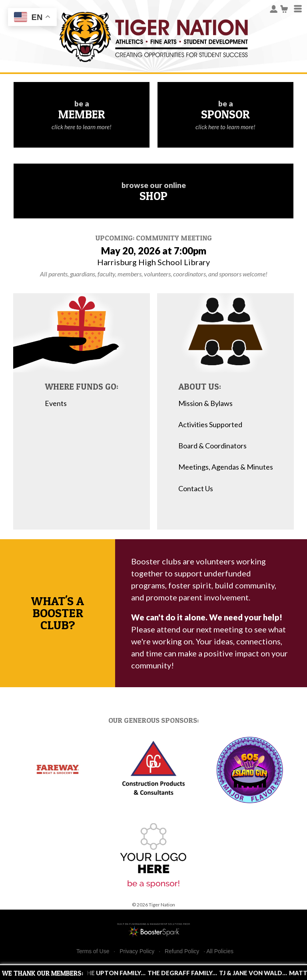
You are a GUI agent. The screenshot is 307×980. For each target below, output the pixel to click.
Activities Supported (210, 425)
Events (56, 403)
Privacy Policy (137, 951)
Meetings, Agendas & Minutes (226, 467)
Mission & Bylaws (205, 403)
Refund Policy (182, 951)
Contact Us (196, 489)
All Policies (220, 951)
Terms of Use (93, 951)
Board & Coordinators (212, 446)
